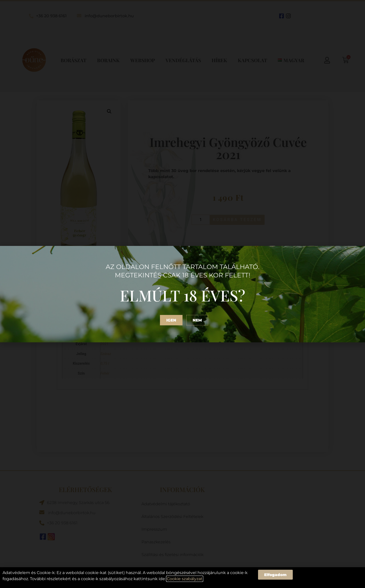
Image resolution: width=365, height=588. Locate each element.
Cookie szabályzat (185, 579)
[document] (182, 294)
